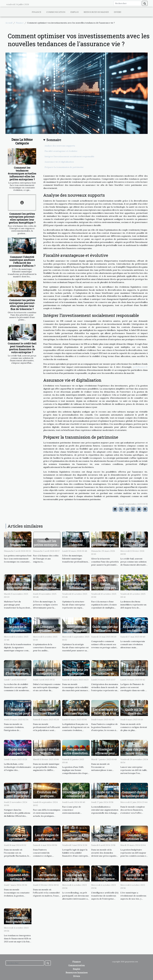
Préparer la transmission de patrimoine (64, 167)
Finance (36, 12)
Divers (118, 12)
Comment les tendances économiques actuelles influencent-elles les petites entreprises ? (22, 173)
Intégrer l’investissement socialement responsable (69, 156)
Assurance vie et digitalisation (59, 162)
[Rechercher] (127, 3)
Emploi (75, 12)
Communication (56, 12)
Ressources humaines (96, 12)
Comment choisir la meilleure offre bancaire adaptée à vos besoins (134, 798)
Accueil (9, 23)
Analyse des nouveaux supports (60, 146)
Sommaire (54, 140)
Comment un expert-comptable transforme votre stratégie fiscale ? (76, 632)
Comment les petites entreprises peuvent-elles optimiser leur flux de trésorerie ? (22, 304)
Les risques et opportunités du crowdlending (76, 879)
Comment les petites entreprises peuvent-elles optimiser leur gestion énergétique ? (22, 218)
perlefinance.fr (140, 367)
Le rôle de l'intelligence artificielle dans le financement (105, 881)
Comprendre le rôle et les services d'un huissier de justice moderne (134, 675)
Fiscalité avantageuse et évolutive (61, 151)
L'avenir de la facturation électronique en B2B (134, 881)
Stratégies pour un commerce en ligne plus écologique (76, 798)
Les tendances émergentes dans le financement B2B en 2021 (18, 924)
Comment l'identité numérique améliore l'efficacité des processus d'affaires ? (22, 261)
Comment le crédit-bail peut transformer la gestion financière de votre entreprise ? (22, 348)
